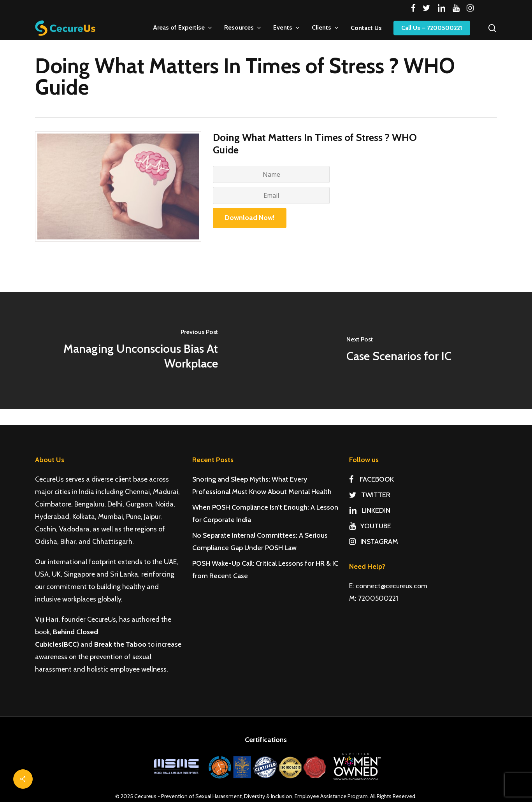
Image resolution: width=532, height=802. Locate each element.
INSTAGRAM (374, 542)
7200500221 (378, 598)
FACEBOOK (371, 479)
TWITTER (370, 495)
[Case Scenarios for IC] (399, 350)
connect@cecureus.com (392, 586)
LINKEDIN (370, 510)
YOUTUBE (370, 526)
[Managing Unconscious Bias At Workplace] (133, 350)
